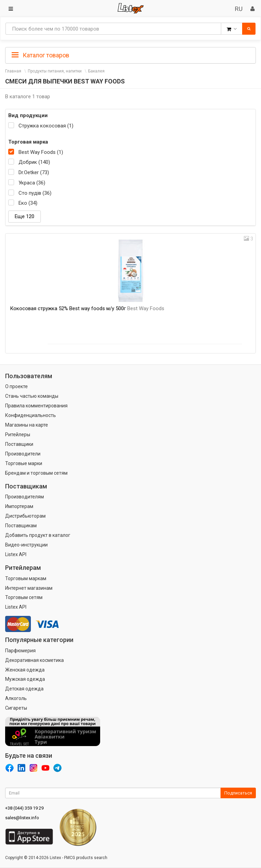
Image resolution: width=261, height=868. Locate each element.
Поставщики (19, 444)
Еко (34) (28, 203)
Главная (13, 71)
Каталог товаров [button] (40, 55)
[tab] (130, 55)
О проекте (16, 386)
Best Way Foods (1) (41, 152)
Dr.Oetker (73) (34, 172)
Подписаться (238, 793)
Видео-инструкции (26, 545)
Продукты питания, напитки (55, 71)
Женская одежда (25, 670)
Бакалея (96, 71)
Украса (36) (32, 183)
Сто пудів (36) (35, 193)
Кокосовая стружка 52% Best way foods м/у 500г (87, 308)
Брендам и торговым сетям (36, 473)
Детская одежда (24, 689)
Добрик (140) (34, 162)
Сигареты (16, 708)
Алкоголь (16, 698)
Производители (23, 454)
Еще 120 (25, 216)
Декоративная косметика (34, 660)
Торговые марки (24, 463)
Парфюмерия (20, 651)
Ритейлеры (18, 435)
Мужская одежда (25, 679)
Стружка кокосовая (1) (46, 126)
